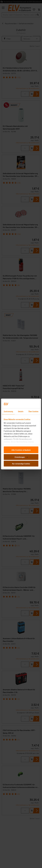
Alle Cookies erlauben (21, 450)
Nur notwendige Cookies (21, 464)
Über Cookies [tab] (33, 411)
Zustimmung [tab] (8, 411)
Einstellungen (21, 457)
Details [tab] (21, 411)
